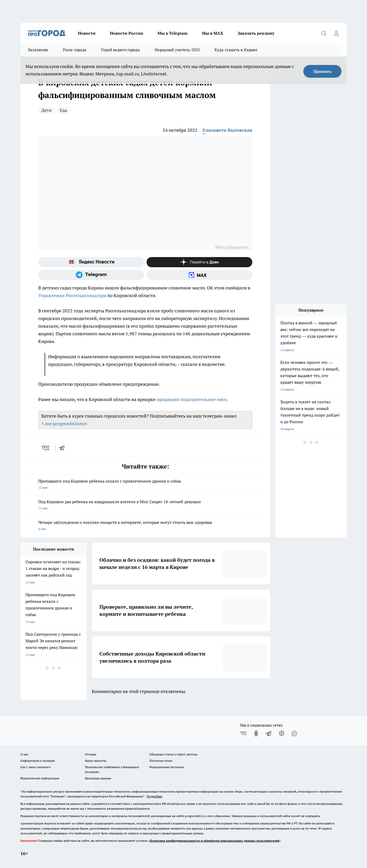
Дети (47, 110)
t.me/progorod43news (65, 424)
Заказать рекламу (256, 33)
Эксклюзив (38, 50)
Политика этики (161, 761)
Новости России (127, 33)
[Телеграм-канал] (91, 275)
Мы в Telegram (173, 33)
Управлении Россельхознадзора (73, 295)
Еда (63, 110)
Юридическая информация (40, 778)
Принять (323, 71)
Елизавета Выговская (227, 130)
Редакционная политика (167, 767)
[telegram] (63, 448)
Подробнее (154, 796)
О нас (24, 754)
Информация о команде (38, 761)
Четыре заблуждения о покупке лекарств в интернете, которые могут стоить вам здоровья (145, 526)
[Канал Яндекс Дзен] (199, 262)
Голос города (75, 50)
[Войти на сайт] (336, 33)
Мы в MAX (213, 33)
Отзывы (91, 754)
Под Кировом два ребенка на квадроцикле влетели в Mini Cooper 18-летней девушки (145, 505)
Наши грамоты (96, 761)
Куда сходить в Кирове (236, 50)
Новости (87, 33)
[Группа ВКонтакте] (243, 733)
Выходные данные (98, 778)
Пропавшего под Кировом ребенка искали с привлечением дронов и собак (145, 485)
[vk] (46, 448)
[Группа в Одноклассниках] (256, 733)
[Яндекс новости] (91, 262)
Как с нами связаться (35, 767)
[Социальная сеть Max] (199, 275)
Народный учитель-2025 (177, 50)
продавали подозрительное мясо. (192, 399)
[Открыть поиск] (324, 33)
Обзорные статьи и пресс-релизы (173, 754)
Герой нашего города (121, 50)
